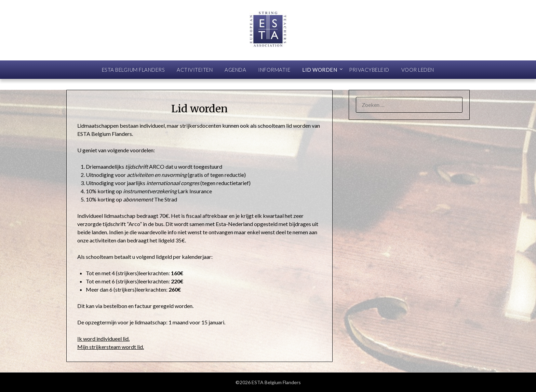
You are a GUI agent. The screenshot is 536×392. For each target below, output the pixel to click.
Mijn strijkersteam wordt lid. (111, 347)
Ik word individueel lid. (103, 339)
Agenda (235, 70)
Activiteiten (195, 70)
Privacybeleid (369, 70)
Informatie (274, 70)
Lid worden (320, 70)
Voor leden (418, 70)
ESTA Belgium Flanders (133, 70)
